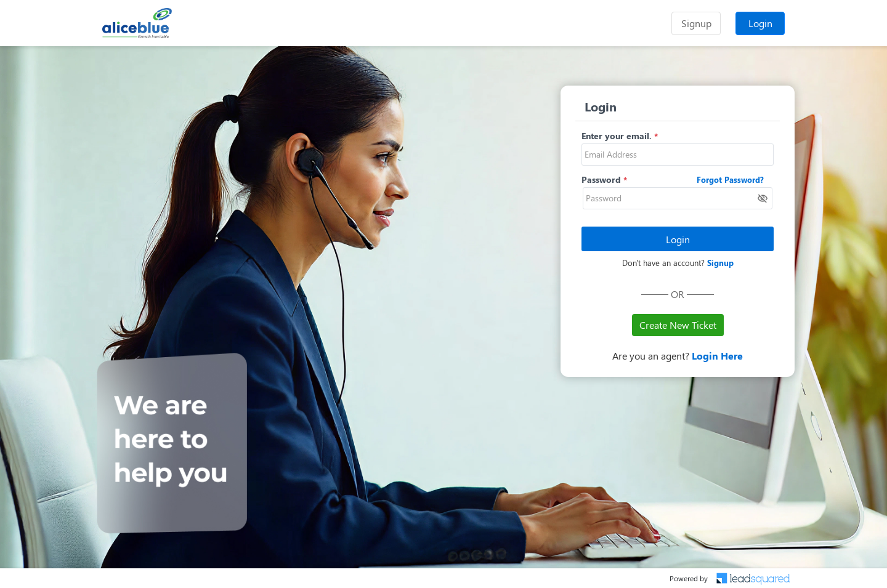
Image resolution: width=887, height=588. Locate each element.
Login (760, 23)
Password (601, 179)
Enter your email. (617, 136)
